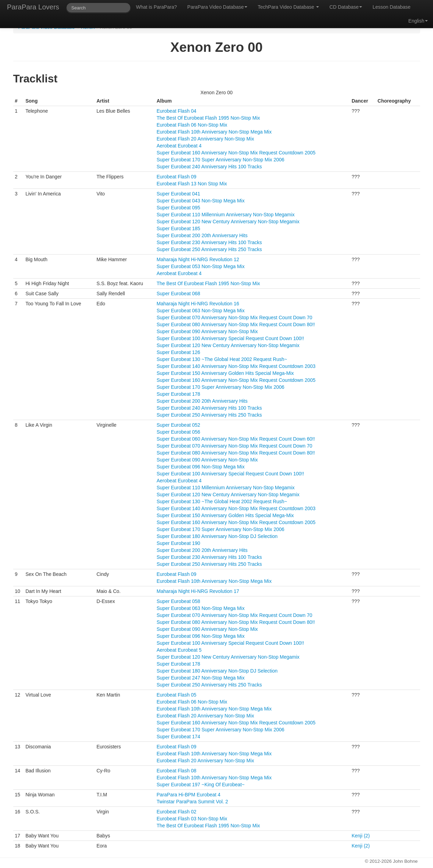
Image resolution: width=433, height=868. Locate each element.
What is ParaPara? (157, 7)
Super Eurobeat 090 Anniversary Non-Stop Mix (207, 331)
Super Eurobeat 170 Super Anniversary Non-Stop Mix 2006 (220, 160)
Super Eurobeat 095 (178, 208)
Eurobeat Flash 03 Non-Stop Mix (192, 819)
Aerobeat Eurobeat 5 (179, 650)
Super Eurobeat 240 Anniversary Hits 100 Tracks (209, 167)
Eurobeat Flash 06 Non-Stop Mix (192, 125)
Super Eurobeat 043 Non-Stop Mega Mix (201, 201)
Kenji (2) (361, 836)
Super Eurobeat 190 (178, 543)
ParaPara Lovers (33, 7)
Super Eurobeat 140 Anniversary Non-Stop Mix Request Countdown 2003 (236, 366)
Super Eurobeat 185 (178, 228)
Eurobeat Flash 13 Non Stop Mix (192, 184)
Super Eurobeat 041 (178, 194)
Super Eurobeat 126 (178, 352)
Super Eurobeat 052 (178, 425)
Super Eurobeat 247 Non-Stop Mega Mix (201, 678)
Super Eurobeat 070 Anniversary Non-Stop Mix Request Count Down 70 (234, 318)
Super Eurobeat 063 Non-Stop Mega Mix (201, 311)
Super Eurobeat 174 (178, 737)
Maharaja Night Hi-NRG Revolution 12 (198, 259)
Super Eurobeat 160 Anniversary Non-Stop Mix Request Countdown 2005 (236, 153)
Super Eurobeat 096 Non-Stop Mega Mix (201, 467)
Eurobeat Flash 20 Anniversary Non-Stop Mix (205, 139)
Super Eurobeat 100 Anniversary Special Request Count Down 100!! (230, 338)
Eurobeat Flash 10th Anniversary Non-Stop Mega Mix (214, 132)
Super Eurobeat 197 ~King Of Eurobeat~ (201, 785)
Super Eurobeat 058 (178, 601)
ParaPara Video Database (217, 7)
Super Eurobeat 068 (178, 294)
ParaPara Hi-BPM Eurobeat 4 (189, 795)
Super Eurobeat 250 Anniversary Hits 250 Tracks (209, 249)
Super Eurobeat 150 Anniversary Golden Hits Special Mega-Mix (225, 373)
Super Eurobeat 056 (178, 432)
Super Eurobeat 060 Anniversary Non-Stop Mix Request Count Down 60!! (236, 439)
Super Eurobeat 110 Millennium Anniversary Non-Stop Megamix (226, 215)
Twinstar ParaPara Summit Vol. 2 (192, 802)
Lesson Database (391, 7)
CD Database (346, 7)
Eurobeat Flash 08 (176, 771)
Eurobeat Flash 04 (176, 111)
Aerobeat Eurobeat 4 (179, 146)
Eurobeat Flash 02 (176, 812)
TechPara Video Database (288, 7)
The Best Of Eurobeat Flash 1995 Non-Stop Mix (208, 118)
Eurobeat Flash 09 (176, 177)
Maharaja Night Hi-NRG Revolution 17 (198, 591)
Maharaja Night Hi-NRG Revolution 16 (198, 304)
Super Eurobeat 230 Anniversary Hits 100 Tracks (209, 242)
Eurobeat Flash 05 (176, 695)
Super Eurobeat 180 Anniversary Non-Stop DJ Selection (217, 536)
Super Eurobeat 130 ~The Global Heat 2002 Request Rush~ (222, 359)
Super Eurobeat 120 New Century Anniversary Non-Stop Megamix (228, 222)
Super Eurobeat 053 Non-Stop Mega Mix (201, 266)
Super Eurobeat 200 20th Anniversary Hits (202, 235)
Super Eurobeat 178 (178, 394)
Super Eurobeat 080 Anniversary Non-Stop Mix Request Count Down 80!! (236, 324)
